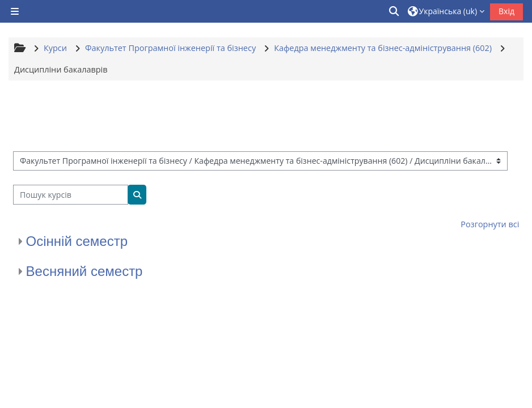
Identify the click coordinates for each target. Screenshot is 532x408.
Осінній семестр (77, 241)
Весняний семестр (85, 271)
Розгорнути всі (490, 224)
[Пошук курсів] (71, 195)
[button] (395, 11)
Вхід (506, 11)
